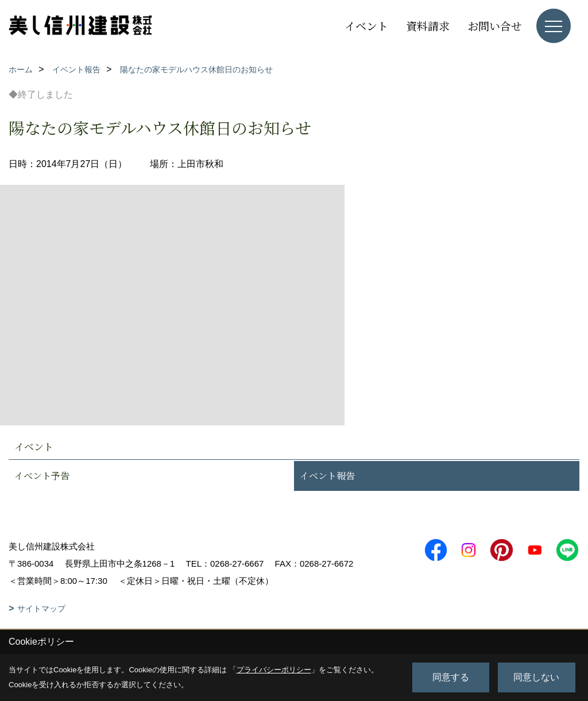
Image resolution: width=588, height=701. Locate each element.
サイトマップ (41, 609)
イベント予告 (42, 476)
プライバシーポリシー (274, 670)
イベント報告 (327, 476)
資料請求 (428, 26)
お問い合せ (495, 26)
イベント (366, 26)
